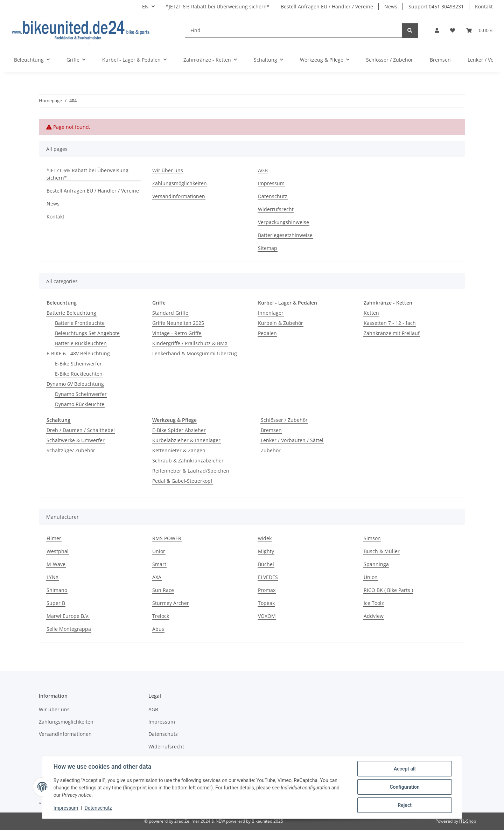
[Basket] (479, 30)
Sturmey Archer (171, 603)
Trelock (161, 616)
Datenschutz (98, 808)
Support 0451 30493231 (436, 6)
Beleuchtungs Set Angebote (87, 333)
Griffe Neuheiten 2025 (178, 323)
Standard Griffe (170, 313)
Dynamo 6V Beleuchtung (75, 384)
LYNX (52, 577)
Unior (159, 551)
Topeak (266, 603)
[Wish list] (453, 30)
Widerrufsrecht (276, 209)
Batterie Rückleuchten (81, 343)
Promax (267, 590)
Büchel (266, 564)
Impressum (66, 808)
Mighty (266, 551)
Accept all (405, 769)
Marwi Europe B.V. (68, 616)
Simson (372, 538)
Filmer (54, 538)
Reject (405, 805)
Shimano (57, 590)
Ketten (371, 313)
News (391, 6)
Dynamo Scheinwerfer (81, 394)
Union (371, 577)
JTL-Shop (468, 821)
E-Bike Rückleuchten (79, 374)
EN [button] (145, 6)
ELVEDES (268, 577)
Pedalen (267, 333)
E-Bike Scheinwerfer (78, 364)
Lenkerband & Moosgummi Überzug (195, 353)
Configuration (404, 787)
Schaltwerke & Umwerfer (76, 440)
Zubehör (271, 450)
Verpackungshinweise (283, 222)
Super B (56, 603)
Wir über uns (168, 170)
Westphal (58, 551)
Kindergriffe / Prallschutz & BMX (190, 343)
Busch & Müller (382, 551)
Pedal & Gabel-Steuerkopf (182, 481)
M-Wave (56, 564)
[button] (437, 30)
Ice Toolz (374, 603)
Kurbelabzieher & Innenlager (186, 440)
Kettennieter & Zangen (179, 450)
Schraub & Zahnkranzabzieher (188, 461)
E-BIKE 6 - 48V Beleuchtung (78, 353)
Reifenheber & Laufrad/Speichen (191, 471)
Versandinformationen (179, 196)
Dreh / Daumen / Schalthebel (81, 430)
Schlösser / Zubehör (284, 420)
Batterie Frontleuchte (80, 323)
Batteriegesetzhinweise (285, 235)
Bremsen (271, 430)
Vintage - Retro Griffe (177, 333)
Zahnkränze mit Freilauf (392, 333)
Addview (374, 616)
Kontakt (484, 6)
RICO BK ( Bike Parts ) (388, 590)
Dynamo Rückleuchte (80, 404)
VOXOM (267, 616)
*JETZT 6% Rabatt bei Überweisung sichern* (218, 6)
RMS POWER (167, 538)
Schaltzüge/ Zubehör (71, 450)
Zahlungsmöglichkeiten (180, 183)
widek (265, 538)
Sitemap (268, 248)
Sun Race (163, 590)
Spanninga (376, 564)
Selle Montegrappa (69, 629)
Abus (158, 629)
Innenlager (271, 313)
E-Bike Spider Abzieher (179, 430)
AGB (263, 170)
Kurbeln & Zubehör (281, 323)
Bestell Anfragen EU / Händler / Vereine (327, 6)
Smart (159, 564)
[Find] (293, 30)
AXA (157, 577)
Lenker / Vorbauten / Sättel (292, 440)
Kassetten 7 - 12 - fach (390, 323)
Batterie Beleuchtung (71, 313)
